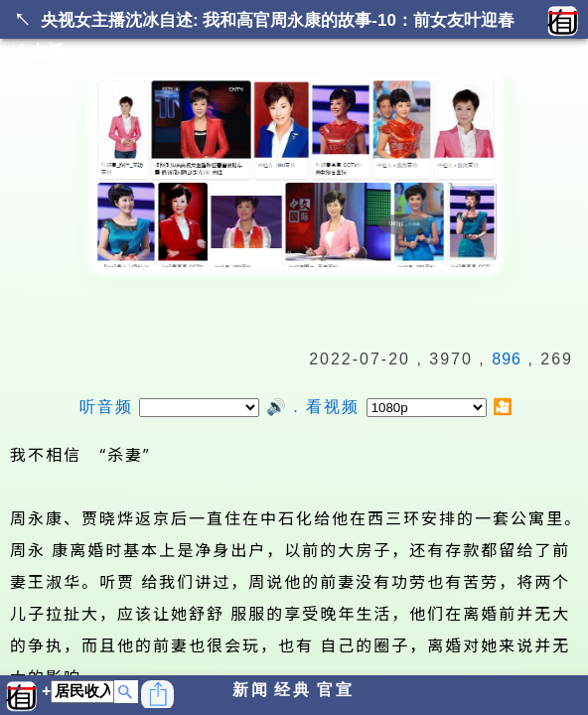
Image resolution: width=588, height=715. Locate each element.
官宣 (336, 690)
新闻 (251, 690)
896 (507, 359)
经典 (293, 690)
